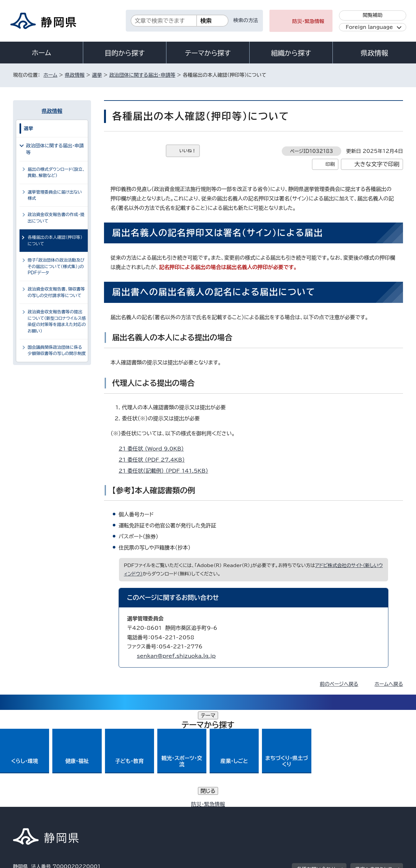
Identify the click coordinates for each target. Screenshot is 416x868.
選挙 (97, 75)
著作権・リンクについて (43, 812)
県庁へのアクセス (374, 772)
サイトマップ (372, 812)
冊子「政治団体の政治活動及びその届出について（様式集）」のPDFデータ (56, 266)
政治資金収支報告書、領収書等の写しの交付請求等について (56, 292)
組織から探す (291, 53)
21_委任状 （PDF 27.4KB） (154, 460)
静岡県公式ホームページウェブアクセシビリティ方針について (229, 812)
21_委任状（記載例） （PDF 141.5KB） (166, 471)
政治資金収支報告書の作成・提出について (56, 218)
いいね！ (188, 151)
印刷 (330, 164)
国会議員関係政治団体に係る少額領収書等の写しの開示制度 (57, 350)
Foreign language (369, 27)
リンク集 (327, 812)
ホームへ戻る (389, 684)
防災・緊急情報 (308, 21)
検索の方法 (246, 20)
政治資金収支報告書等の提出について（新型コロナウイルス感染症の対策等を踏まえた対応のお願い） (57, 321)
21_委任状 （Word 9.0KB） (154, 449)
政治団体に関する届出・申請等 (142, 75)
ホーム (42, 53)
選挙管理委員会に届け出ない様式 (55, 195)
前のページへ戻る (339, 684)
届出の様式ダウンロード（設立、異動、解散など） (56, 172)
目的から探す (125, 53)
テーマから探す (208, 53)
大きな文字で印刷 (377, 164)
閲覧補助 (373, 15)
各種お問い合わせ (316, 772)
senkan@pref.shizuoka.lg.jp (176, 656)
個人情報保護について (116, 812)
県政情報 (374, 53)
